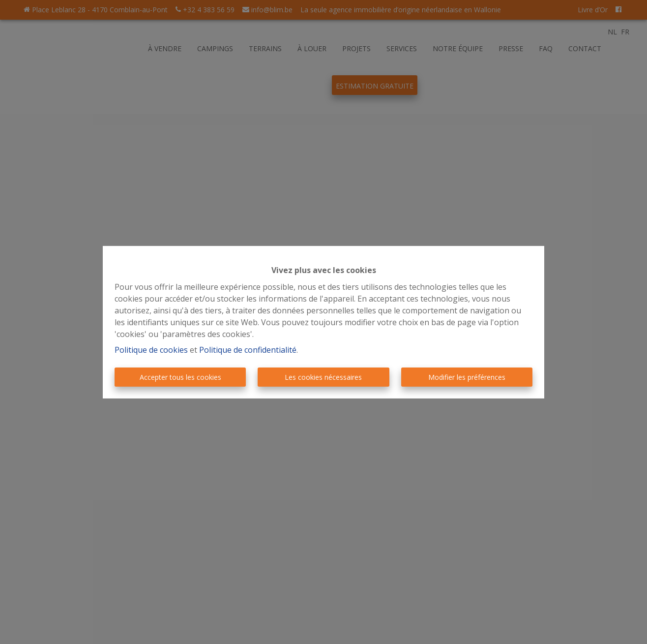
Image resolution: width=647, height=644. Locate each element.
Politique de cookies (151, 350)
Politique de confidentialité (248, 350)
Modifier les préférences (467, 377)
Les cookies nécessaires (323, 377)
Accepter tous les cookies (180, 377)
